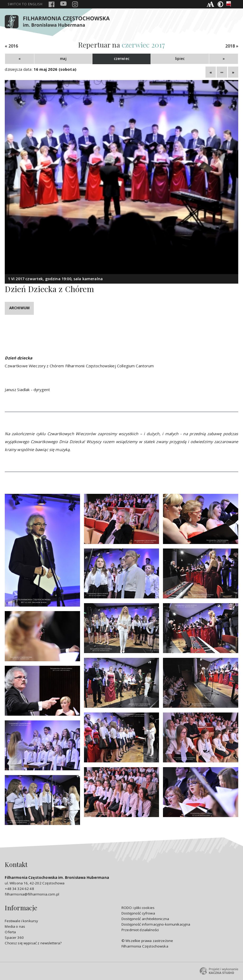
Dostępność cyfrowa (138, 913)
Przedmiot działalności (140, 930)
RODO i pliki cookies (138, 908)
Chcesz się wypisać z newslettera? (33, 943)
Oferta (10, 932)
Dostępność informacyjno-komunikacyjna (156, 924)
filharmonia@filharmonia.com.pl (32, 894)
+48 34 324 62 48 (19, 889)
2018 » (232, 46)
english (25, 4)
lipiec (180, 59)
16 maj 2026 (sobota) (55, 69)
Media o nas (15, 926)
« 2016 (11, 46)
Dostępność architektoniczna (145, 919)
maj (63, 59)
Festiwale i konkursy (21, 921)
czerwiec (122, 59)
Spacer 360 (14, 937)
